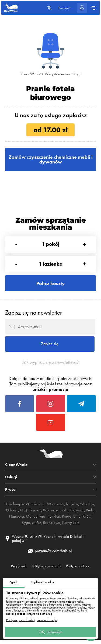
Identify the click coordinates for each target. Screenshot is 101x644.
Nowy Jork (71, 526)
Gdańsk (12, 514)
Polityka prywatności (20, 620)
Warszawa (56, 508)
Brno (77, 520)
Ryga (26, 526)
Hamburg (17, 520)
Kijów (87, 520)
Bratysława (52, 526)
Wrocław (87, 508)
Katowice (50, 514)
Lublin (64, 514)
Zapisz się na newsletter (34, 314)
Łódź (24, 514)
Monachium (35, 520)
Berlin (90, 514)
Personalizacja (47, 620)
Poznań (35, 514)
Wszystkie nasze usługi (62, 74)
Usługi (11, 481)
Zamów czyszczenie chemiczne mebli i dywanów (50, 160)
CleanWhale (31, 74)
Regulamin (19, 570)
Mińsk (37, 526)
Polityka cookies (77, 570)
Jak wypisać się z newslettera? (51, 365)
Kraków (72, 508)
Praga (67, 520)
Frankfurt (53, 520)
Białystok (77, 514)
